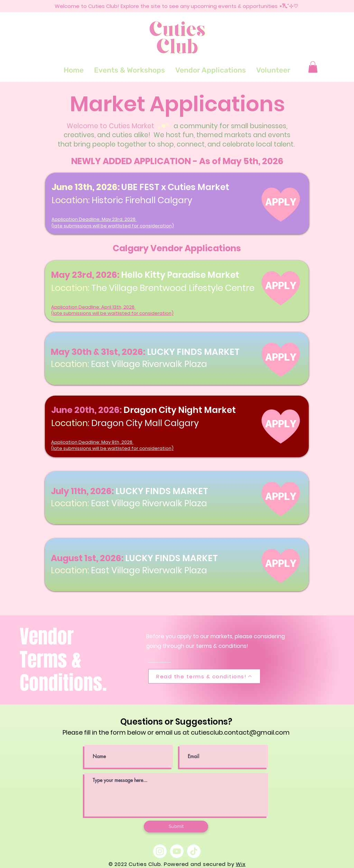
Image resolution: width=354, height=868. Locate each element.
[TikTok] (194, 851)
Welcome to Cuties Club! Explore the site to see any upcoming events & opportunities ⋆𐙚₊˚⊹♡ (176, 6)
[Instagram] (160, 851)
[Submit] (176, 827)
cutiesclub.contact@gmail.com (240, 732)
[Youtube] (177, 851)
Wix (241, 864)
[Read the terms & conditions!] (204, 676)
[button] (313, 67)
